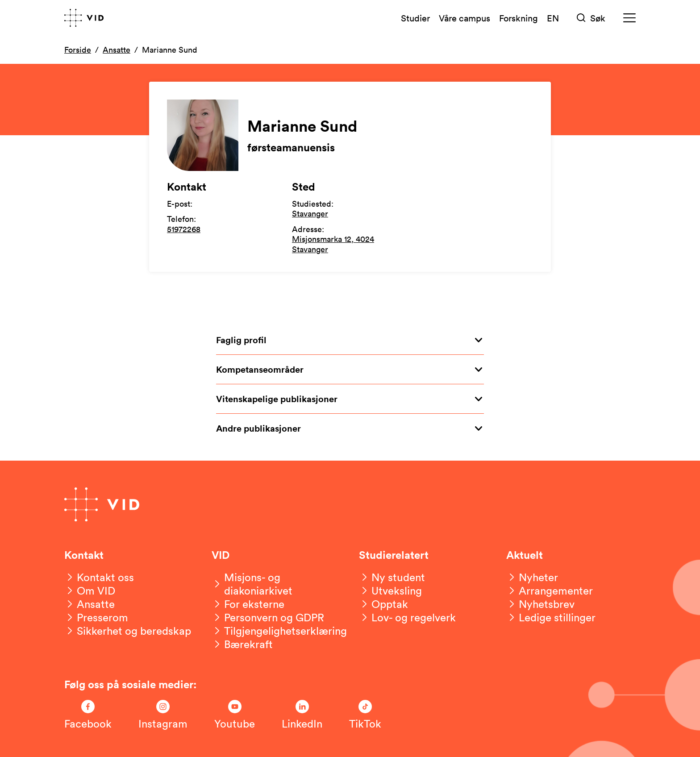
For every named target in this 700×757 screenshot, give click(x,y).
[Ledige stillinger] (551, 617)
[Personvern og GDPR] (268, 617)
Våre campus (465, 18)
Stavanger (310, 213)
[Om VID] (90, 591)
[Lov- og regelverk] (407, 617)
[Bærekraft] (242, 644)
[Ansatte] (90, 604)
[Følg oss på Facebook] (88, 715)
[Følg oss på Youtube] (235, 715)
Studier (415, 18)
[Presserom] (96, 617)
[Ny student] (392, 577)
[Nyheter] (532, 577)
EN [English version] (553, 18)
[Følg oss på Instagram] (163, 715)
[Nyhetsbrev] (540, 604)
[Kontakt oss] (99, 577)
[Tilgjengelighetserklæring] (279, 631)
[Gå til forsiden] (84, 18)
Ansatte (117, 50)
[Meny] (629, 18)
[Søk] (591, 18)
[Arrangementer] (550, 591)
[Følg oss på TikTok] (365, 715)
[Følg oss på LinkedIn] (302, 715)
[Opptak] (383, 604)
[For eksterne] (248, 604)
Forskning (519, 18)
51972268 (184, 229)
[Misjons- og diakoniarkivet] (276, 584)
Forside (78, 50)
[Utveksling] (390, 591)
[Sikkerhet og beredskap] (128, 631)
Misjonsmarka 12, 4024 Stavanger (333, 244)
